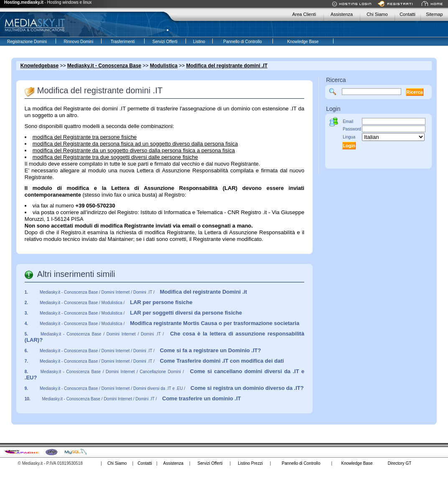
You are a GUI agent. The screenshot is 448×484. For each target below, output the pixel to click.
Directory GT (400, 463)
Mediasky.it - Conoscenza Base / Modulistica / (116, 303)
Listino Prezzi (250, 463)
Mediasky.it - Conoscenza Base (104, 66)
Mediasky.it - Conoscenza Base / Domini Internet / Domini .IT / (143, 292)
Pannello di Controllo (301, 463)
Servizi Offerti (210, 463)
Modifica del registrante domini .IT (227, 66)
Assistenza (342, 14)
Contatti (407, 14)
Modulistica (164, 66)
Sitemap (434, 14)
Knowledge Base (357, 463)
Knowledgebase (39, 66)
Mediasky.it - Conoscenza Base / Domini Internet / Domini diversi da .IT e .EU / (172, 388)
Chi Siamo (377, 14)
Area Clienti (304, 14)
